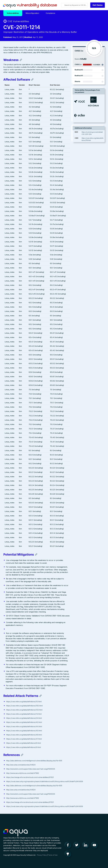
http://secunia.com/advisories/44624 (21, 765)
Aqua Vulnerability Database (30, 6)
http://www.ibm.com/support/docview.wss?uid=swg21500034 (31, 769)
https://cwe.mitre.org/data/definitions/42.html (24, 723)
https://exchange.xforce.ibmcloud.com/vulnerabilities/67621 (30, 778)
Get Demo (98, 5)
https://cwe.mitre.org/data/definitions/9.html (23, 747)
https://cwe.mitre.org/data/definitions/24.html (24, 718)
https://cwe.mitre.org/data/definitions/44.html (24, 727)
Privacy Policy (42, 857)
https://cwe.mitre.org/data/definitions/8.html (23, 743)
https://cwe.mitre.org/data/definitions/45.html (24, 731)
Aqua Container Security (16, 835)
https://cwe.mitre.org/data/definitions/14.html (24, 714)
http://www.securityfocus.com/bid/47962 (22, 773)
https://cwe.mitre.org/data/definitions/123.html (24, 710)
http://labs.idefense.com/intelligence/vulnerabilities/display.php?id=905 (34, 761)
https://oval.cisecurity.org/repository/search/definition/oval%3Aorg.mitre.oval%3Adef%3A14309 (44, 782)
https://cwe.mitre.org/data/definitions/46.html (24, 735)
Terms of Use (53, 857)
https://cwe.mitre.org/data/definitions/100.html (24, 706)
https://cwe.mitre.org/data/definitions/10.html (24, 702)
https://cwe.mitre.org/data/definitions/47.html (24, 739)
